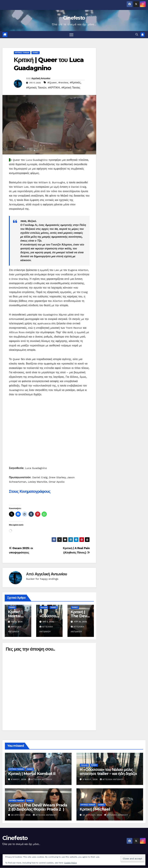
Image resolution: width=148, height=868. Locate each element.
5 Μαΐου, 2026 (91, 780)
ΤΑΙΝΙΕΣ (36, 53)
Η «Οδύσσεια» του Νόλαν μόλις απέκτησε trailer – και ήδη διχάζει (108, 772)
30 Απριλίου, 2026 (21, 815)
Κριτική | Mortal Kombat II (17, 616)
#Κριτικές (75, 83)
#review (63, 83)
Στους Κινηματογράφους (30, 491)
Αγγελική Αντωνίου (41, 79)
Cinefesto (74, 18)
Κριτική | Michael (95, 809)
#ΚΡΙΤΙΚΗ (54, 88)
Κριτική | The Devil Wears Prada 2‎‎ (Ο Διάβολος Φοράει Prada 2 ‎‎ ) (38, 807)
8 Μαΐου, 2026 (19, 780)
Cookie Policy (71, 863)
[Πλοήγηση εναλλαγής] (71, 35)
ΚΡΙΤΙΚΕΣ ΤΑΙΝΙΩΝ (22, 53)
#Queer (52, 83)
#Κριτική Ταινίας (71, 88)
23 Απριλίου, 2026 (93, 815)
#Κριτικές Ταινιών (36, 88)
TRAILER (44, 608)
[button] (137, 35)
